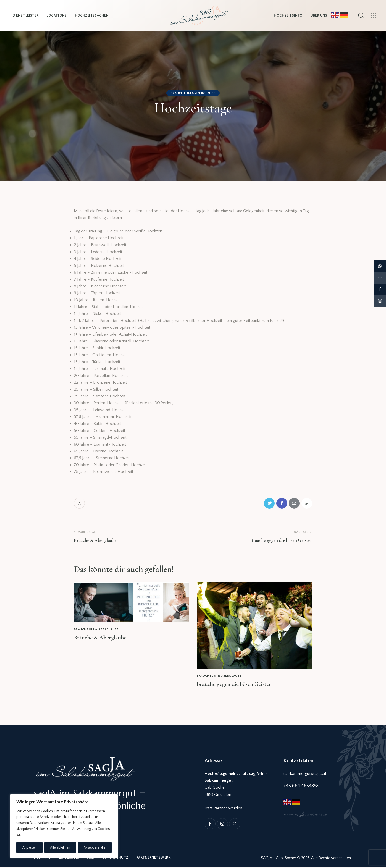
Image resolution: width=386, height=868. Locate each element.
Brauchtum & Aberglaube (193, 93)
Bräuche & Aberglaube (100, 638)
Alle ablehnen (60, 848)
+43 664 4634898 (301, 786)
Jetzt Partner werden (223, 809)
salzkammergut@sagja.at (305, 774)
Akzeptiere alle (95, 848)
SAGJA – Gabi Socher (279, 859)
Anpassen (30, 848)
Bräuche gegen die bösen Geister (234, 685)
